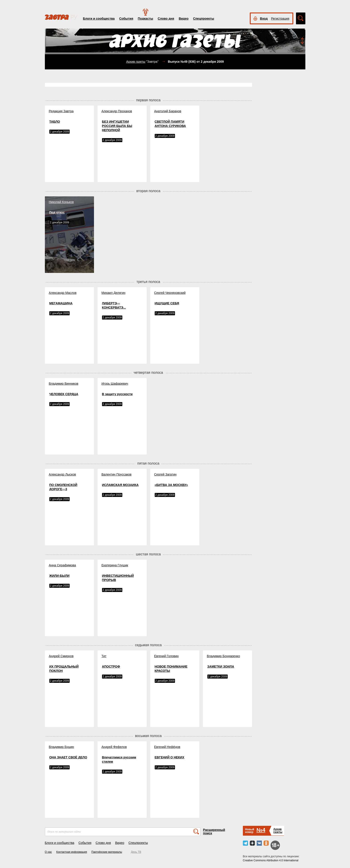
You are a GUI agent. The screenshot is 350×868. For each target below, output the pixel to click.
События (126, 19)
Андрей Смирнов (61, 656)
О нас (48, 852)
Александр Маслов (63, 293)
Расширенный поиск (214, 832)
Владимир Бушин (61, 747)
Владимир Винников (64, 384)
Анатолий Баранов (168, 111)
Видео (184, 19)
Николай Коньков (61, 202)
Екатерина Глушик (115, 565)
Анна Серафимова (62, 565)
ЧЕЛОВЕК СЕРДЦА (64, 394)
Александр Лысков (62, 474)
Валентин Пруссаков (117, 474)
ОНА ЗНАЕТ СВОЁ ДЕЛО (68, 757)
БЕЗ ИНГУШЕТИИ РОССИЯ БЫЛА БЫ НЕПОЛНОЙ (117, 126)
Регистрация (280, 19)
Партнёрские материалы (107, 852)
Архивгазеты (278, 831)
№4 (261, 830)
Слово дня (166, 19)
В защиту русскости (117, 394)
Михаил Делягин (114, 293)
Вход (264, 19)
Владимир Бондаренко (223, 656)
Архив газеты (136, 62)
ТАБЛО (55, 122)
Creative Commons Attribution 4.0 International (271, 860)
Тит (104, 656)
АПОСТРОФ (111, 667)
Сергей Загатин (165, 474)
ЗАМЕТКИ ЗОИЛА (221, 667)
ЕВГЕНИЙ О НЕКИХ (170, 757)
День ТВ (136, 852)
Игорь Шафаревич (115, 384)
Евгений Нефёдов (167, 747)
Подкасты (145, 19)
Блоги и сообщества (99, 19)
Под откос (57, 212)
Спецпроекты (204, 19)
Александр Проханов (117, 111)
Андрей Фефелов (114, 747)
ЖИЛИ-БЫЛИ (59, 576)
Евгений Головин (167, 656)
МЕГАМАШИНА (61, 303)
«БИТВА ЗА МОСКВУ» (171, 485)
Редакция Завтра (61, 111)
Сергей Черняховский (170, 293)
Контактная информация (72, 852)
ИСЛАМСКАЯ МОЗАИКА (120, 485)
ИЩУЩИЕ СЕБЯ (167, 303)
